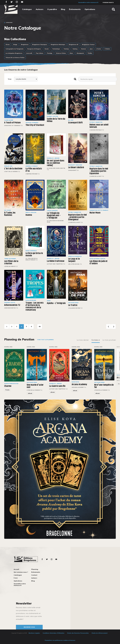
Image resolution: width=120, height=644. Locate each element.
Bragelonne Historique (58, 45)
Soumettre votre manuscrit (88, 2)
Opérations (90, 9)
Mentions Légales (34, 633)
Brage (15, 45)
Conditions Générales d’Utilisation (53, 633)
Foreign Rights (108, 3)
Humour (84, 49)
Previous (109, 327)
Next (113, 327)
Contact (34, 575)
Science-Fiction (61, 53)
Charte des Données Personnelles (78, 633)
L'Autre (99, 49)
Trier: (10, 79)
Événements (75, 9)
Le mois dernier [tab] (83, 340)
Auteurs (40, 9)
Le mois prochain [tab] (109, 340)
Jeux (91, 49)
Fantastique (56, 49)
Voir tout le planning (45, 340)
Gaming (75, 49)
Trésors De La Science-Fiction (15, 58)
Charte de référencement (99, 633)
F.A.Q (16, 578)
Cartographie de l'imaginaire (15, 49)
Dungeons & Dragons (34, 49)
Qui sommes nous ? (21, 572)
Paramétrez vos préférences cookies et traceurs (60, 640)
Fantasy (66, 49)
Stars (71, 53)
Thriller (90, 53)
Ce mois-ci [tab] (96, 340)
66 (40, 326)
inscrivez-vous (29, 627)
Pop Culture (40, 53)
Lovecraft (29, 53)
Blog (63, 9)
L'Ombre (107, 49)
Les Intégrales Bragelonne (14, 53)
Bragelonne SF (74, 45)
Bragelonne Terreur (88, 45)
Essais (47, 49)
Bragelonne (25, 45)
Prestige (50, 53)
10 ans (8, 45)
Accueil (16, 569)
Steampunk (80, 53)
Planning (35, 569)
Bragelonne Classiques (40, 45)
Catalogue (27, 9)
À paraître (52, 9)
